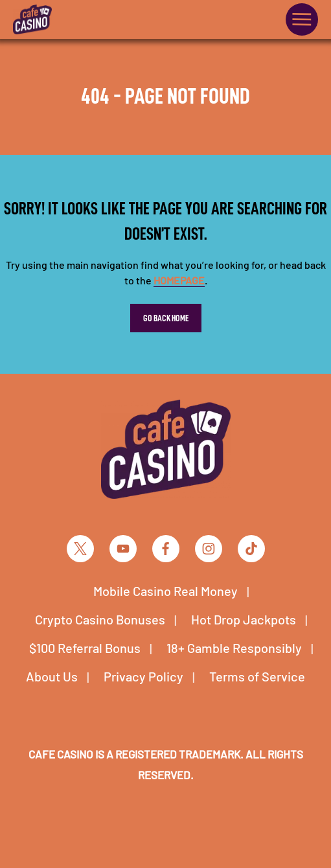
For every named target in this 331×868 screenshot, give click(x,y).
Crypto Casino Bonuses (100, 619)
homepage (179, 280)
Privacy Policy (143, 676)
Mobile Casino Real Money (165, 591)
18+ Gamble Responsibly (234, 648)
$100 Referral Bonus (85, 648)
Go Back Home (166, 318)
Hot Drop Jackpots (244, 619)
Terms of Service (257, 676)
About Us (52, 676)
